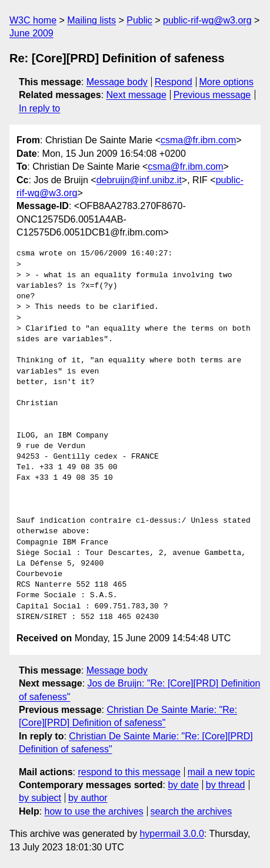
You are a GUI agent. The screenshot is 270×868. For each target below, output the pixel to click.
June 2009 (31, 33)
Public (139, 20)
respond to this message (129, 772)
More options (227, 82)
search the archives (191, 811)
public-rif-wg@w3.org (207, 20)
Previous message (212, 95)
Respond (174, 82)
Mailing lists (91, 20)
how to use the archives (94, 811)
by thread (226, 785)
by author (88, 798)
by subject (40, 798)
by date (183, 785)
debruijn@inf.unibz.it (139, 180)
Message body (117, 82)
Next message (136, 95)
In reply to (39, 108)
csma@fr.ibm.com (198, 140)
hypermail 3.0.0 (171, 834)
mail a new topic (221, 772)
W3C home (33, 20)
